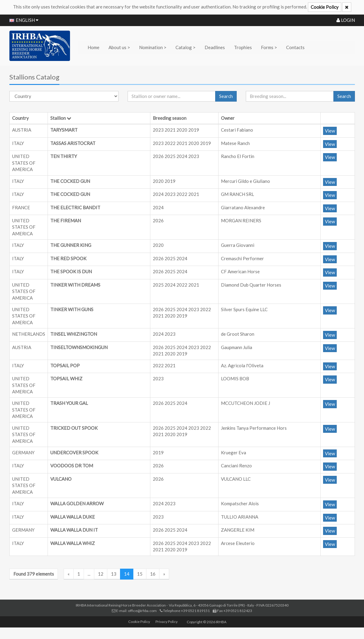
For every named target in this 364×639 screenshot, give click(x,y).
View (330, 131)
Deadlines (215, 47)
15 (140, 574)
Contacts (295, 47)
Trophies (243, 47)
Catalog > (185, 47)
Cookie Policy (325, 7)
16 (153, 574)
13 (114, 574)
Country (20, 118)
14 (127, 574)
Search (226, 96)
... (89, 574)
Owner (228, 118)
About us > (119, 47)
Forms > (269, 47)
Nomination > (153, 47)
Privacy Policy (167, 622)
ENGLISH (24, 20)
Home (94, 47)
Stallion (58, 118)
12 (101, 574)
